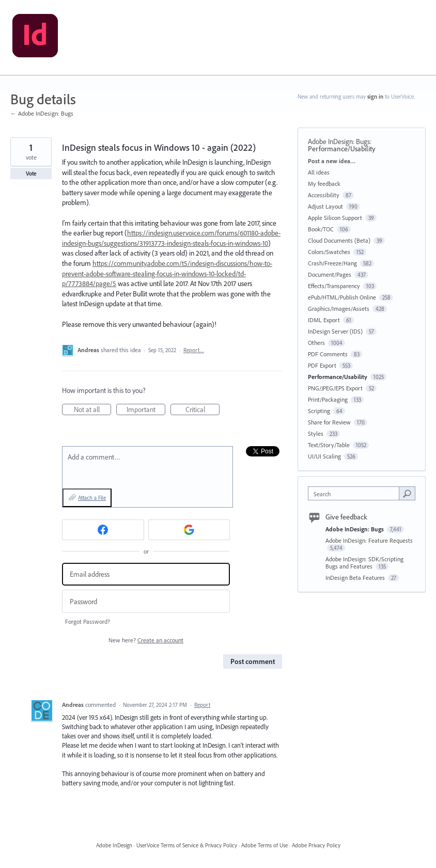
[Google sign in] (189, 530)
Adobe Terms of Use (264, 845)
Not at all (93, 410)
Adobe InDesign (114, 845)
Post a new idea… (332, 161)
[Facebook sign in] (103, 530)
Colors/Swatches (329, 252)
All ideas (319, 172)
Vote (31, 173)
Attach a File (92, 498)
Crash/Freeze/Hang (332, 263)
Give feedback (346, 517)
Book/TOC (321, 229)
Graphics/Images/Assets (339, 309)
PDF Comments (328, 354)
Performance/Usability (342, 149)
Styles (316, 433)
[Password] (146, 601)
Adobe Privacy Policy (316, 845)
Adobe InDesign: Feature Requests (369, 540)
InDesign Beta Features (356, 578)
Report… (194, 350)
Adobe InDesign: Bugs (339, 141)
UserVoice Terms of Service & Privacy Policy (187, 845)
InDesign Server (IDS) (335, 331)
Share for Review (329, 422)
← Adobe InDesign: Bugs (42, 113)
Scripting (319, 411)
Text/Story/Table (329, 445)
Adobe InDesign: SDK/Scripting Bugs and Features (364, 563)
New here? (146, 640)
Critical (203, 410)
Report (202, 705)
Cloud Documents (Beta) (339, 240)
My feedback (324, 184)
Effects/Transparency (334, 286)
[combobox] (356, 493)
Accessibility (324, 195)
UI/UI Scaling (324, 456)
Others (316, 343)
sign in (375, 97)
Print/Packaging (328, 399)
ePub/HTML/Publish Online (342, 297)
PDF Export (322, 365)
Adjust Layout (325, 206)
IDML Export (324, 320)
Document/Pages (330, 274)
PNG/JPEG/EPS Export (335, 388)
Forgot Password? (88, 621)
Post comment (253, 661)
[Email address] (146, 574)
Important (146, 410)
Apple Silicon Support (335, 218)
